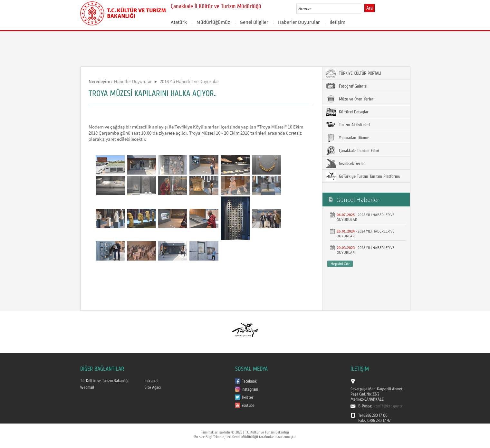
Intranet (151, 381)
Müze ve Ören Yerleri (350, 99)
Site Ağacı (153, 387)
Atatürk (179, 22)
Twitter (248, 397)
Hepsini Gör (340, 264)
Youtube (248, 405)
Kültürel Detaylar (347, 112)
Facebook (249, 381)
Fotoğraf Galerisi (346, 86)
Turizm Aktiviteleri (348, 125)
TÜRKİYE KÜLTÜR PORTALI (353, 73)
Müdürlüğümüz (213, 22)
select (363, 9)
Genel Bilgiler (254, 22)
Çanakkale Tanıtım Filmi (352, 150)
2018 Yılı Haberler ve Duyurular (189, 81)
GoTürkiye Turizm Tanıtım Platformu (363, 176)
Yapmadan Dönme (347, 138)
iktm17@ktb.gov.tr (388, 406)
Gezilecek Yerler (345, 163)
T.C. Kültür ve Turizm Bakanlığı (104, 381)
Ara (370, 8)
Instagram (250, 389)
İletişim (337, 22)
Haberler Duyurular (299, 22)
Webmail (87, 387)
